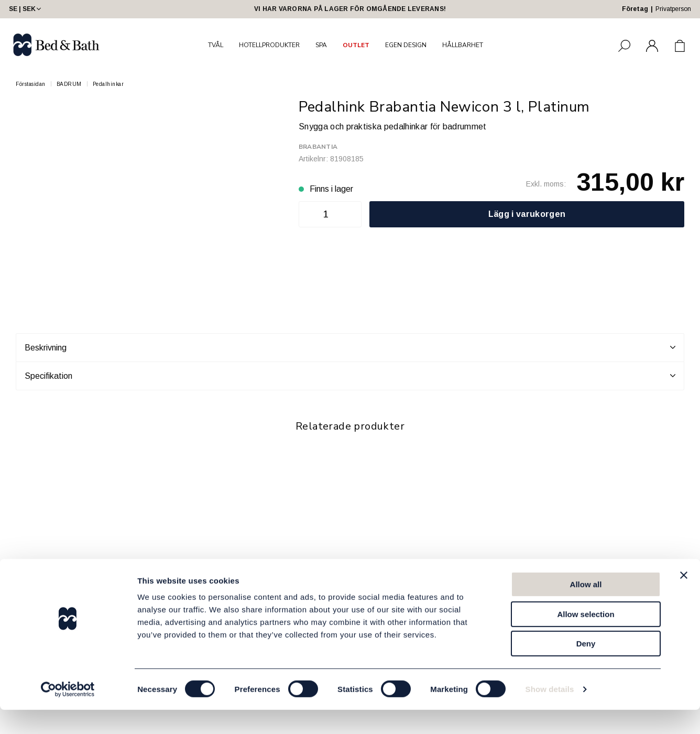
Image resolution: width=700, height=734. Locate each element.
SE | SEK (26, 9)
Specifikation (350, 376)
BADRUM (69, 84)
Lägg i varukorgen (527, 214)
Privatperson (673, 9)
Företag (635, 9)
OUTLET (356, 45)
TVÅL (216, 45)
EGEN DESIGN (406, 45)
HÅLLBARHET (463, 45)
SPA (321, 45)
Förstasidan (31, 84)
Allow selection (586, 638)
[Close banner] (684, 599)
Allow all (586, 609)
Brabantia (318, 147)
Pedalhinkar (108, 84)
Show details (550, 713)
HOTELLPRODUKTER (269, 45)
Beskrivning (350, 347)
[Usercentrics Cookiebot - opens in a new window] (68, 714)
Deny (586, 668)
